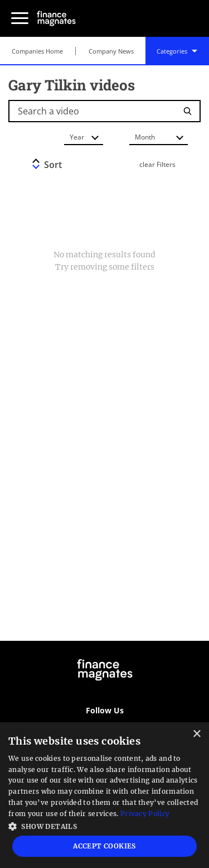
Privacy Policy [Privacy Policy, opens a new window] (145, 814)
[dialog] (104, 795)
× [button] (196, 734)
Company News (111, 51)
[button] (104, 825)
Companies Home (37, 51)
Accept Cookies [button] (104, 846)
